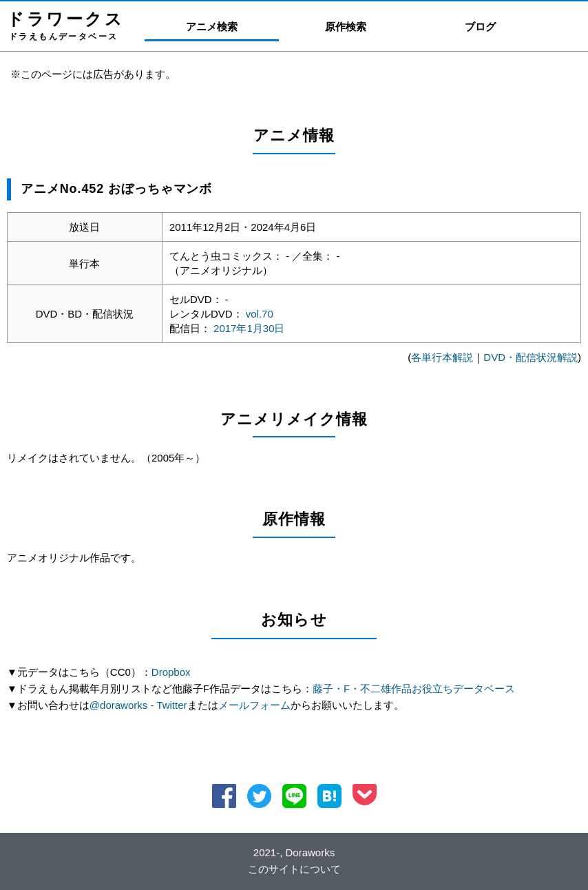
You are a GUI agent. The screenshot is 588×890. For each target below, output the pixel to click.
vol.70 (260, 314)
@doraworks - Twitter (138, 705)
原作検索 (346, 27)
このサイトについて (294, 869)
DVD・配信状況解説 (531, 357)
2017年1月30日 (249, 328)
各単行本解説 (442, 357)
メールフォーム (254, 705)
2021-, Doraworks (294, 852)
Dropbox (171, 672)
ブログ (480, 27)
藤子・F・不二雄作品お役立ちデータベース (414, 689)
